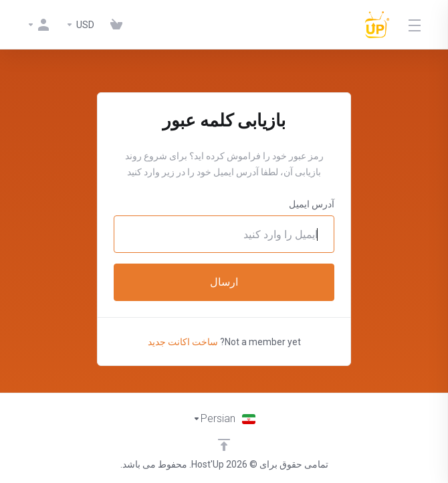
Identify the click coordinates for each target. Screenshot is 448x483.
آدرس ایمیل (312, 204)
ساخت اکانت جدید (183, 342)
